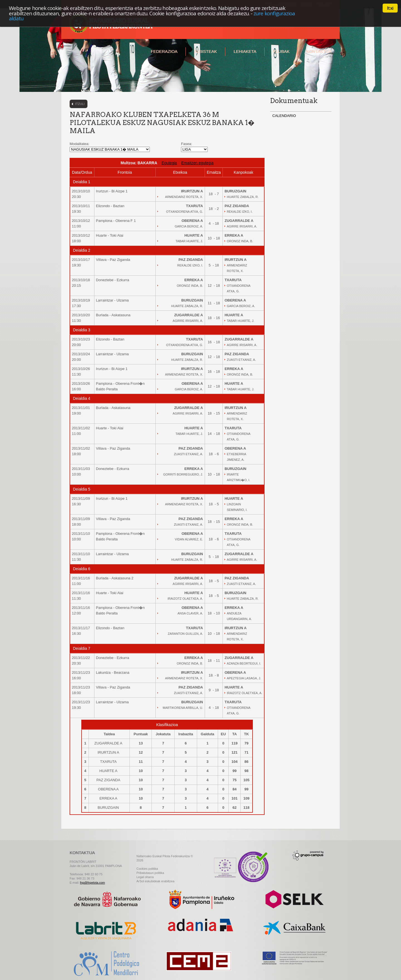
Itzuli (80, 104)
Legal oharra (145, 877)
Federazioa (164, 51)
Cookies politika (147, 869)
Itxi (390, 8)
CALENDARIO (284, 116)
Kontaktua (319, 51)
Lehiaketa (245, 51)
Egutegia (169, 163)
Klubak (281, 51)
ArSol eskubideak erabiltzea (155, 881)
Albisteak (206, 51)
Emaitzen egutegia (197, 163)
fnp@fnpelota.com (92, 883)
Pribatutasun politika (150, 873)
